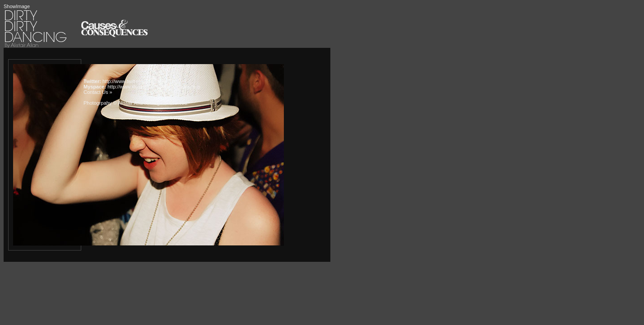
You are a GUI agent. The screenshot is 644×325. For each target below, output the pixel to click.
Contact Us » (98, 92)
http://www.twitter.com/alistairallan (139, 81)
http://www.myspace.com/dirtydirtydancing (154, 87)
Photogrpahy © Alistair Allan (114, 103)
